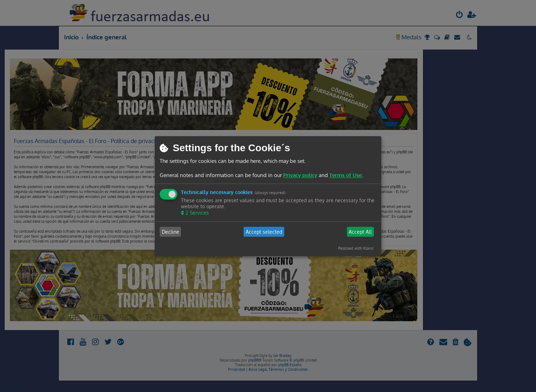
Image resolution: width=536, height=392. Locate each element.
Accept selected (264, 232)
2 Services (196, 213)
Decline (170, 232)
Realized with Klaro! (356, 249)
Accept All (360, 232)
